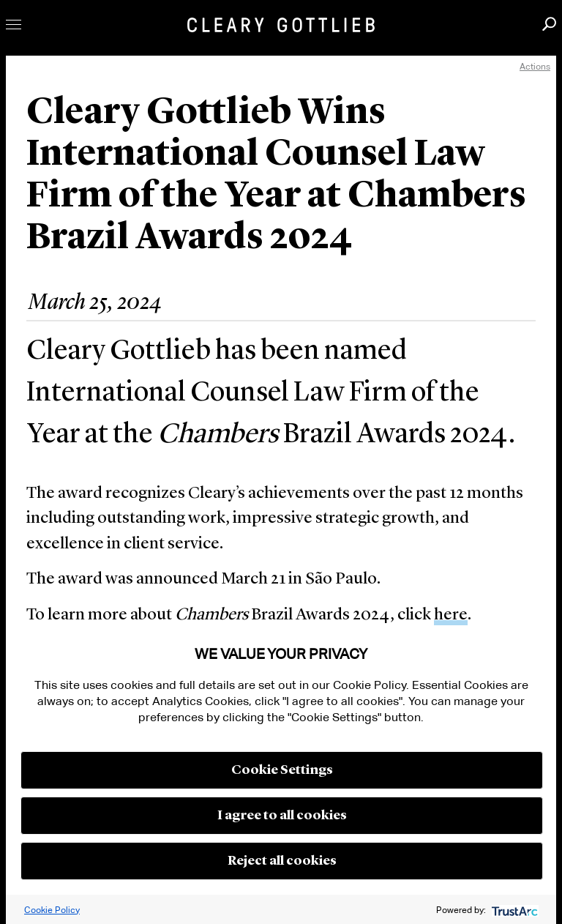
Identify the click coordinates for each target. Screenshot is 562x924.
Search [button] (549, 24)
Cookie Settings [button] (282, 770)
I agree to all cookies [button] (282, 816)
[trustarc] (513, 910)
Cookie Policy (52, 910)
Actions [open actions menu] (535, 66)
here (451, 615)
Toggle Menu (14, 25)
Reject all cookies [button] (282, 861)
